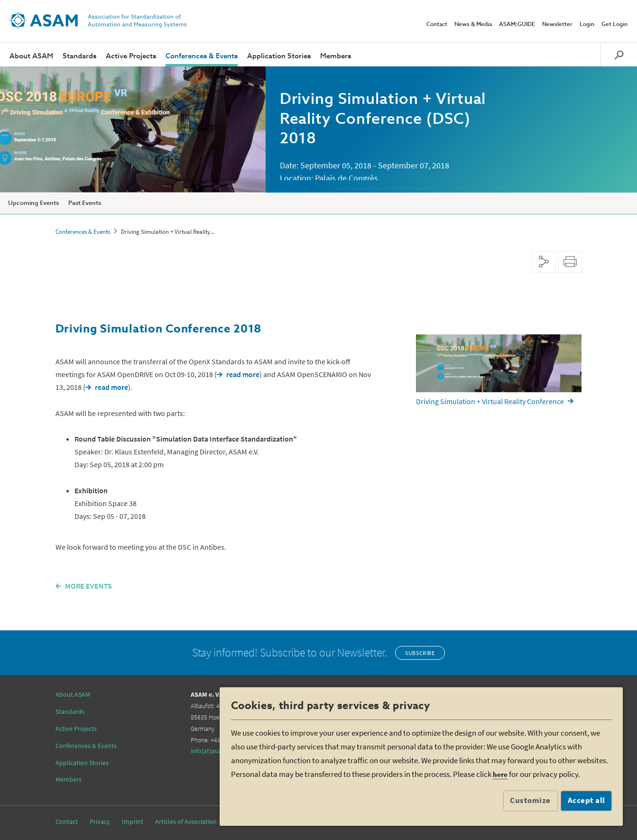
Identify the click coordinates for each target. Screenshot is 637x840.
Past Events (85, 203)
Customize (530, 800)
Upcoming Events (33, 203)
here (500, 774)
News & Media (473, 25)
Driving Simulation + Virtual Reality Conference (490, 401)
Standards (79, 56)
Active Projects (131, 56)
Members (336, 56)
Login (587, 25)
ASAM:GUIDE (517, 25)
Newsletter (557, 25)
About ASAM (31, 56)
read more (243, 374)
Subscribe (420, 653)
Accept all (586, 800)
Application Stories (279, 56)
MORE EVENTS (88, 586)
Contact (437, 25)
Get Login (614, 25)
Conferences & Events (202, 56)
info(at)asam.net (214, 751)
